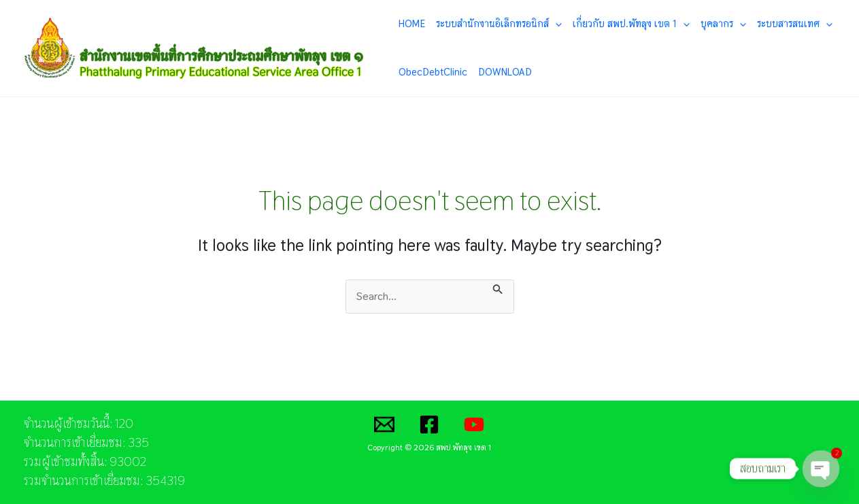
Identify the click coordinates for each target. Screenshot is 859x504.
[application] (555, 24)
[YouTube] (474, 424)
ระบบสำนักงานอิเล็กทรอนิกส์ (499, 24)
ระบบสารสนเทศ (795, 24)
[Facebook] (429, 424)
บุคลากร (723, 24)
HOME (412, 23)
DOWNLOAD (505, 72)
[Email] (384, 424)
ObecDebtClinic (433, 72)
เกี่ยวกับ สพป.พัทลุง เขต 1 (631, 24)
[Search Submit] (498, 288)
